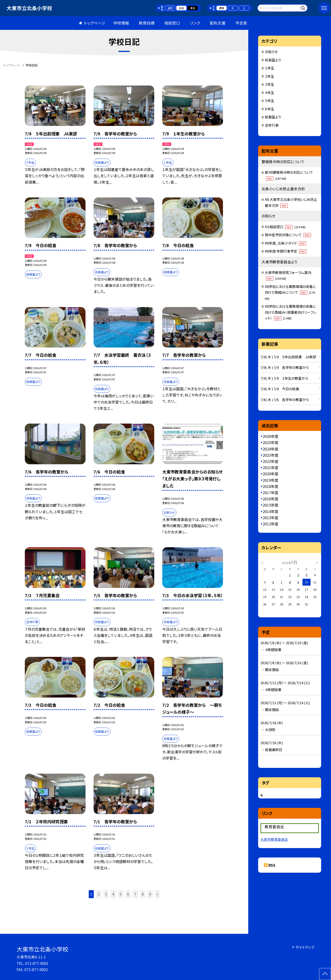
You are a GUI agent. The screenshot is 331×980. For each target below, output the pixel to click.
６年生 (270, 109)
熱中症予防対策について (288, 235)
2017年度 (271, 493)
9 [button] (150, 894)
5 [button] (121, 894)
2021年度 (271, 467)
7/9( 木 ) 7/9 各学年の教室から (285, 367)
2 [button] (99, 894)
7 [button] (135, 894)
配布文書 (218, 23)
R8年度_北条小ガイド (285, 243)
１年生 (270, 68)
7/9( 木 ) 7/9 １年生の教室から (284, 378)
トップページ (94, 23)
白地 (181, 8)
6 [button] (128, 894)
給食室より (273, 117)
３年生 (270, 84)
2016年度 (271, 499)
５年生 (270, 101)
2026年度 (271, 436)
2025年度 (271, 442)
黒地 (193, 8)
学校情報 (121, 23)
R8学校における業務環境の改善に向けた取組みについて (290, 292)
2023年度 (271, 455)
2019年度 (271, 480)
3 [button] (106, 894)
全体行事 (272, 125)
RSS (272, 865)
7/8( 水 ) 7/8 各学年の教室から (285, 400)
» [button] (157, 894)
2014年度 (271, 511)
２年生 (270, 76)
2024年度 (271, 449)
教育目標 (147, 23)
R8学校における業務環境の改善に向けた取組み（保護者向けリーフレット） (291, 312)
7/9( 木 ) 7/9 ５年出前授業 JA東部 (288, 357)
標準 (222, 8)
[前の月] (262, 562)
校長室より (273, 60)
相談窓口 (172, 23)
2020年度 (271, 474)
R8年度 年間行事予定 (286, 251)
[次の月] (317, 562)
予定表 (241, 23)
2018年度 (271, 486)
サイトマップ (305, 947)
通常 (170, 8)
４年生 (270, 93)
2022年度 (271, 461)
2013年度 (271, 518)
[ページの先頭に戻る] (325, 974)
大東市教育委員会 (274, 839)
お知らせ (271, 52)
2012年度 (271, 524)
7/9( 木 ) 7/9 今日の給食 (280, 389)
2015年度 (271, 505)
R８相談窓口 (285, 227)
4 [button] (113, 894)
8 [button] (143, 894)
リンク (195, 23)
